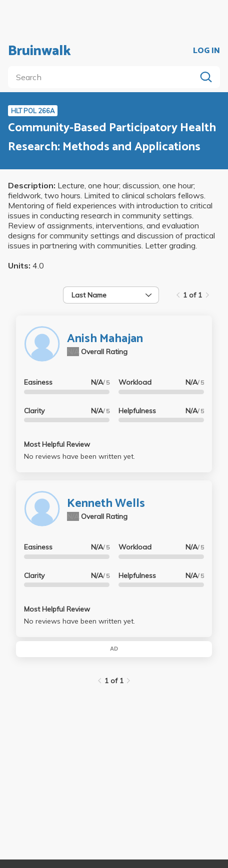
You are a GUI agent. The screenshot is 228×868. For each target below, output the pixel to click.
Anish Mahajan (105, 339)
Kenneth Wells (106, 504)
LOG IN (206, 51)
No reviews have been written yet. (79, 456)
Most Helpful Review (57, 444)
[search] (104, 77)
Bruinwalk (39, 51)
